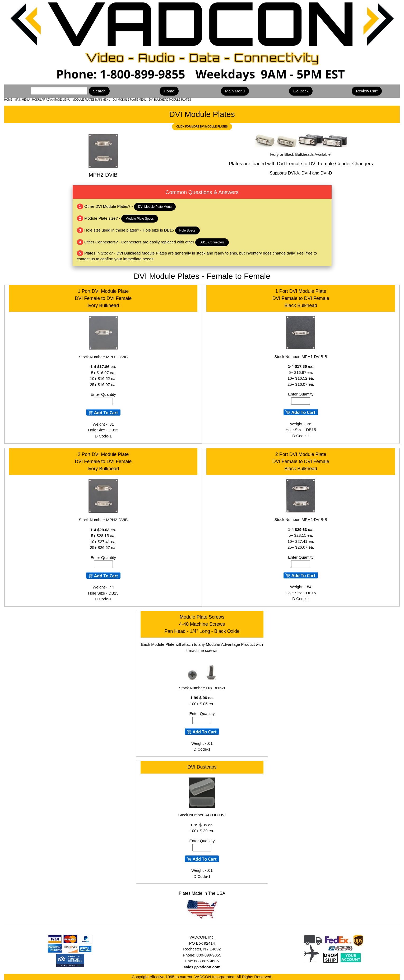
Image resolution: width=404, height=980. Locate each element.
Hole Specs (187, 230)
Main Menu (235, 91)
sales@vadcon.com (202, 967)
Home (169, 91)
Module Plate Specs (140, 219)
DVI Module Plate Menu (155, 207)
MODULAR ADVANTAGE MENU (51, 100)
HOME (8, 100)
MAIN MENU (22, 100)
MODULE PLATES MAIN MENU (92, 100)
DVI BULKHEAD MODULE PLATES (170, 100)
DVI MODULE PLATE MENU (130, 100)
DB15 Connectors (212, 242)
